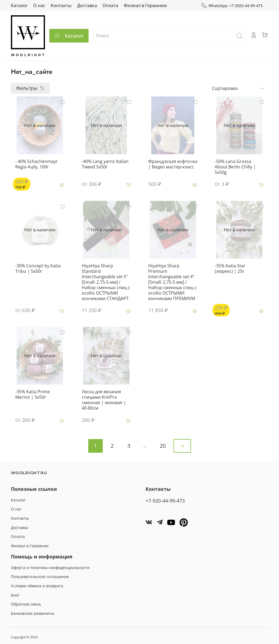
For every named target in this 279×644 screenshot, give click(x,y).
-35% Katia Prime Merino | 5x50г (33, 394)
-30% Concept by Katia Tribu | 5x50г (38, 268)
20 (163, 446)
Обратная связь (26, 604)
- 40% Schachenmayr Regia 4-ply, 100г (37, 164)
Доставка (87, 5)
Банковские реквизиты (33, 613)
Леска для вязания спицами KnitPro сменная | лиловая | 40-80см (104, 400)
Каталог (19, 5)
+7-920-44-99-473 (165, 501)
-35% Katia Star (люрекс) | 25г (230, 268)
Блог (15, 595)
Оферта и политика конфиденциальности (50, 568)
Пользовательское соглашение (40, 577)
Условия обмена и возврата (37, 586)
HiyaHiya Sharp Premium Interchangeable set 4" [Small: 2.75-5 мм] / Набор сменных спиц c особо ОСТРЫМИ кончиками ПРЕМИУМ (172, 282)
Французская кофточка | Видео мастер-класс (173, 164)
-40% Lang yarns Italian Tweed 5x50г (105, 164)
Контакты (61, 5)
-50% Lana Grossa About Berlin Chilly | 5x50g (235, 167)
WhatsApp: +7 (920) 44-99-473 (232, 6)
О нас (39, 5)
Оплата (110, 5)
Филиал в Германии (145, 5)
